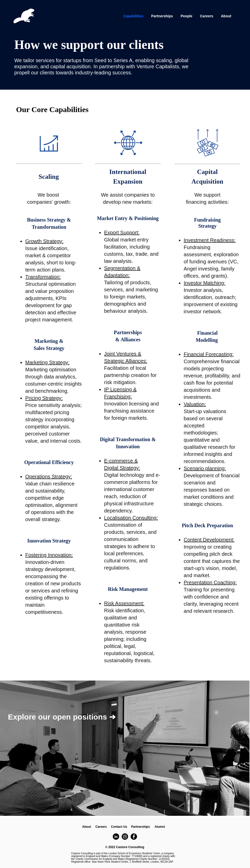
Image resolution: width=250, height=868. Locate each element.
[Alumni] (160, 827)
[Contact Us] (119, 827)
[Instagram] (125, 837)
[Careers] (101, 827)
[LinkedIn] (116, 837)
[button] (140, 827)
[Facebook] (134, 837)
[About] (87, 827)
